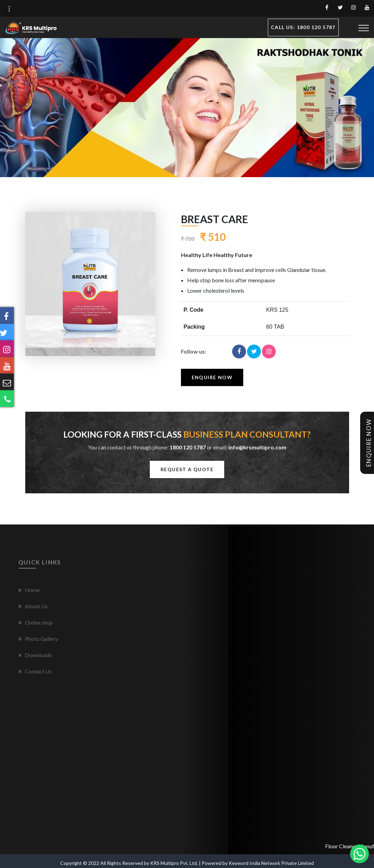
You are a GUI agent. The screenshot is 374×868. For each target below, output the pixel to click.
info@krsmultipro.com (257, 447)
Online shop (36, 625)
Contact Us (35, 674)
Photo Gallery (38, 642)
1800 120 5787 (188, 447)
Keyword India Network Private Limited (271, 863)
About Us (33, 609)
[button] (9, 9)
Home (29, 593)
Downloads (35, 658)
